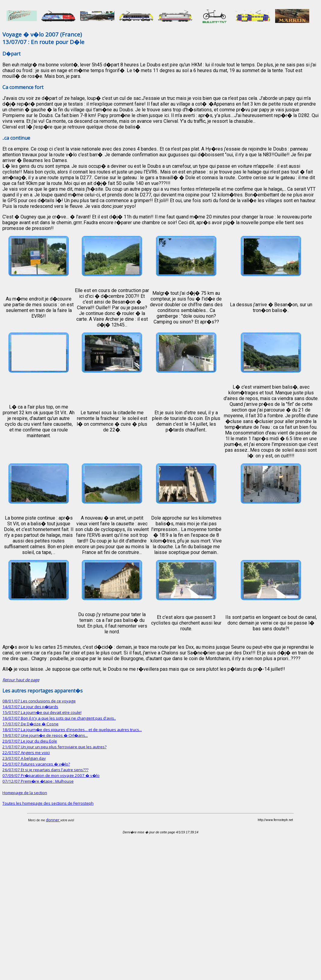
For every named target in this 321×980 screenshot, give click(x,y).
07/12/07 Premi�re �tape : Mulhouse (38, 781)
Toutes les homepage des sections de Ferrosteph (48, 803)
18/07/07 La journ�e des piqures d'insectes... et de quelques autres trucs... (72, 730)
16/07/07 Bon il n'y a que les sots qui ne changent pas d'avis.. (59, 718)
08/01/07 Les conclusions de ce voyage (39, 701)
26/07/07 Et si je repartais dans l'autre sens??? (45, 770)
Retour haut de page (21, 680)
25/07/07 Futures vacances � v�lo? (36, 764)
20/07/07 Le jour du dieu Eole (30, 741)
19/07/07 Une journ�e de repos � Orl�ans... (45, 735)
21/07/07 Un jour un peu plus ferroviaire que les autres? (54, 747)
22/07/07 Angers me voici (26, 752)
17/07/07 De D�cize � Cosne (30, 724)
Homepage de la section (25, 793)
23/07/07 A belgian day (24, 758)
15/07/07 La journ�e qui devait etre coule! (42, 712)
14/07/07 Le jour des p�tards (30, 707)
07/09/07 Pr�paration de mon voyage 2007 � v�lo (51, 775)
